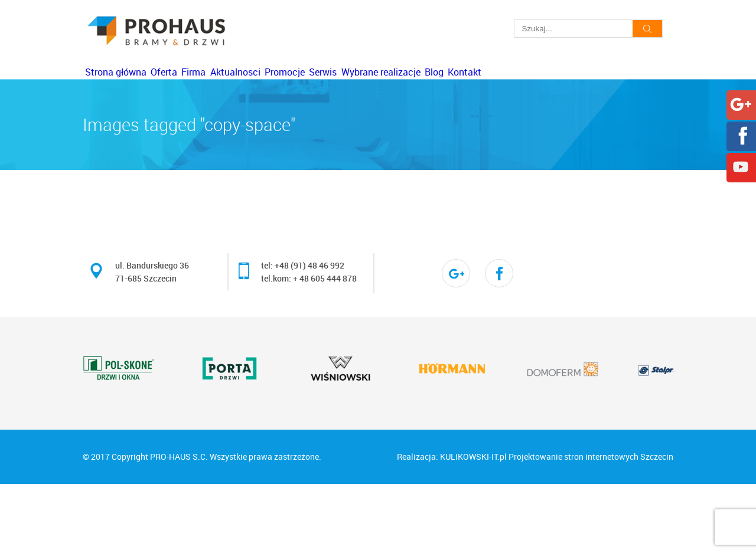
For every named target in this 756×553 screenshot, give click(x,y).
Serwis (448, 87)
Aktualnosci (315, 87)
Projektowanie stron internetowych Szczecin (591, 526)
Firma (250, 87)
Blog (605, 87)
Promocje (387, 87)
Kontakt (113, 129)
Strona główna (126, 87)
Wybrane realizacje (529, 87)
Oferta (198, 87)
